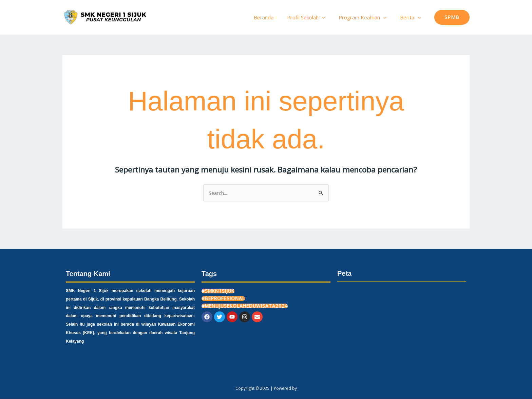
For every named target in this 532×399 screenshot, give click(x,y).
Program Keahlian (368, 17)
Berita (412, 17)
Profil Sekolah (315, 17)
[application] (330, 17)
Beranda (275, 17)
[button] (452, 17)
